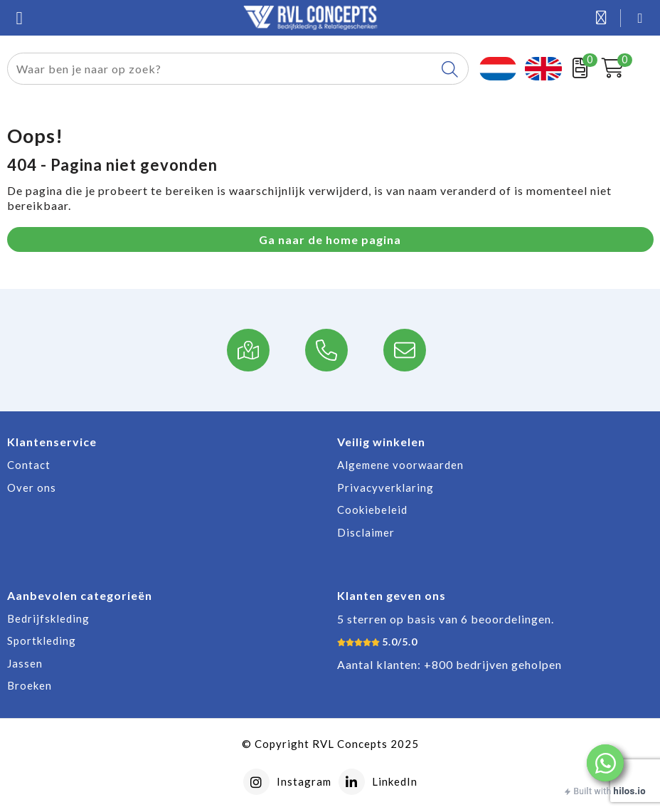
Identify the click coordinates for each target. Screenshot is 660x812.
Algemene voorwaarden (400, 465)
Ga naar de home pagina (330, 239)
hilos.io (630, 791)
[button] (605, 763)
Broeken (30, 685)
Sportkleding (42, 640)
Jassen (25, 663)
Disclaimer (366, 532)
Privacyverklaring (385, 487)
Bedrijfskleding (48, 618)
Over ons (32, 487)
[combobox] (222, 69)
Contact (29, 465)
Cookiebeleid (372, 510)
